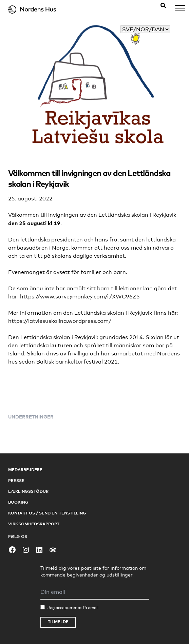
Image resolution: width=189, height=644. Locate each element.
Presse (16, 480)
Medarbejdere (25, 470)
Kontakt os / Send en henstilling (47, 513)
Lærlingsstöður (28, 491)
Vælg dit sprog (151, 21)
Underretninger (31, 417)
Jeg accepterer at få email (73, 608)
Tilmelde (58, 621)
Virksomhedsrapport (34, 524)
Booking (18, 502)
